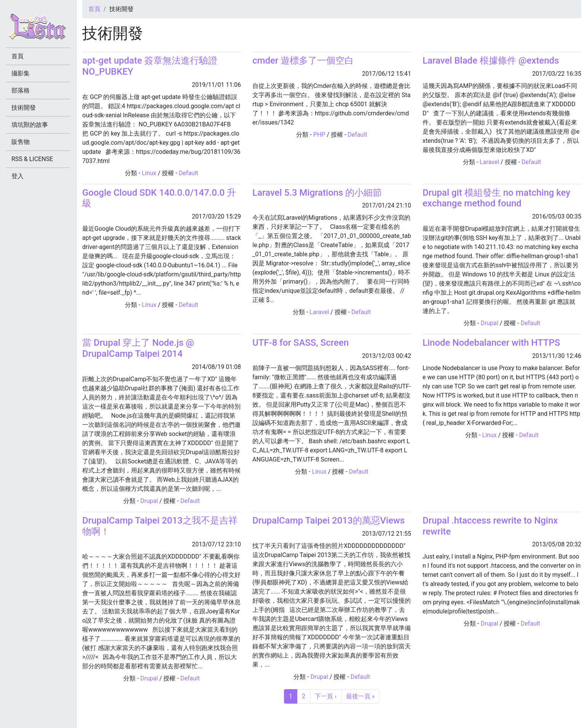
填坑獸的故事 (30, 125)
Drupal (489, 323)
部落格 (21, 90)
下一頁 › (326, 696)
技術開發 (24, 108)
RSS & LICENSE (32, 159)
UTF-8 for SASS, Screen (301, 343)
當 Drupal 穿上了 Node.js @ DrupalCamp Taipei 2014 (138, 348)
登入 (18, 176)
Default (189, 173)
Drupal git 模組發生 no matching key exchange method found (496, 198)
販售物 (21, 142)
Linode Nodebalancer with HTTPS (491, 343)
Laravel (489, 162)
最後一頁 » (360, 696)
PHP (319, 135)
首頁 (94, 9)
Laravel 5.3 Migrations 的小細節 (317, 193)
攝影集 (21, 73)
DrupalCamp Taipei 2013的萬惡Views (329, 520)
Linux (149, 173)
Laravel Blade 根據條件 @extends (491, 61)
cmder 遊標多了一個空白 (303, 61)
